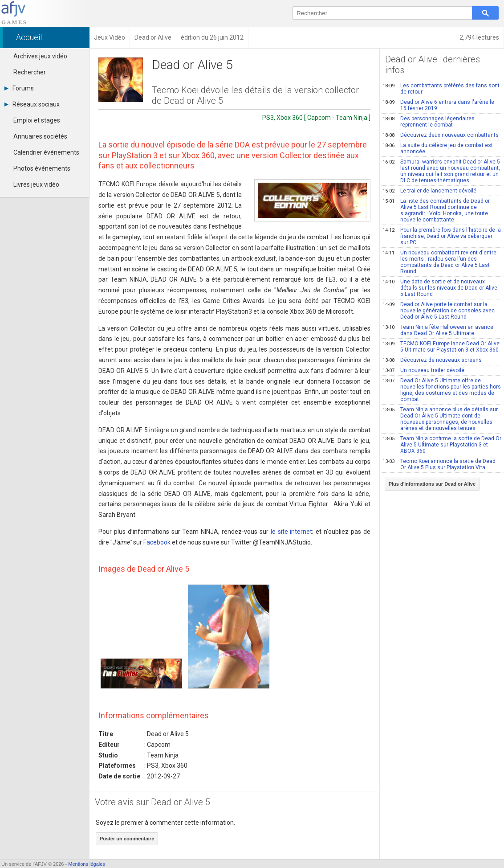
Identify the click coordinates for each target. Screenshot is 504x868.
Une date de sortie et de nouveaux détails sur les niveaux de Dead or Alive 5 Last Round (440, 288)
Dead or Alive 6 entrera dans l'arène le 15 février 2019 (438, 105)
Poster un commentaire (127, 839)
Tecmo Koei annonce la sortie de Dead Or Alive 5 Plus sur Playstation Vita (439, 464)
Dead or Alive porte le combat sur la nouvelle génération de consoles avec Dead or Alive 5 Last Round (439, 311)
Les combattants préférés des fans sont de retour (441, 89)
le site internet (292, 532)
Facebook (157, 542)
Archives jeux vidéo (40, 56)
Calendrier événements (46, 152)
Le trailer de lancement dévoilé (429, 191)
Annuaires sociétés (40, 136)
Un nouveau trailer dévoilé (423, 370)
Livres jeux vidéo (36, 184)
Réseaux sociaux (32, 104)
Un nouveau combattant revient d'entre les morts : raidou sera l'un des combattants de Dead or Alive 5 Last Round (439, 262)
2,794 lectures (479, 37)
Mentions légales (87, 864)
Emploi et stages (37, 120)
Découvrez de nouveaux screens (432, 360)
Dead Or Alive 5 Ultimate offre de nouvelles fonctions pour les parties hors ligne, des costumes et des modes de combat (442, 390)
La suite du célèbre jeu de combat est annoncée (438, 148)
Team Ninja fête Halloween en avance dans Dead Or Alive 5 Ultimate (438, 330)
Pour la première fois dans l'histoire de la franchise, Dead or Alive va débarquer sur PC (442, 236)
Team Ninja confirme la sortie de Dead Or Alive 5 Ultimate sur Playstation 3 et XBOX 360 (442, 445)
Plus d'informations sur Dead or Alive (432, 484)
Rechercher (30, 72)
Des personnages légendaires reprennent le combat (429, 122)
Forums (19, 88)
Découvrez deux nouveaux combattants (441, 135)
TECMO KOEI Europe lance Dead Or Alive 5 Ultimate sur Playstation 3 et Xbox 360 (441, 347)
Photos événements (42, 168)
